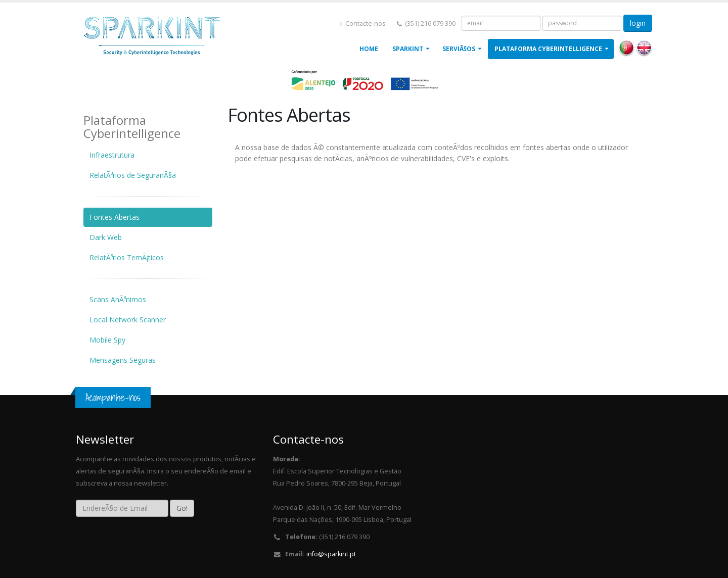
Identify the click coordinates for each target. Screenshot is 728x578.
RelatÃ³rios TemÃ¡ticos (127, 257)
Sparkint (408, 49)
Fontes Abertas (115, 217)
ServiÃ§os (459, 49)
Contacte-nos (363, 23)
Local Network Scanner (128, 320)
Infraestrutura (112, 155)
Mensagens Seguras (123, 360)
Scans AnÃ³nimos (118, 299)
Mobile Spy (107, 340)
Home (369, 49)
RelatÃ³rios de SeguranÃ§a (133, 175)
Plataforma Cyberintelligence (548, 49)
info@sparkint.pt (331, 554)
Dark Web (106, 237)
